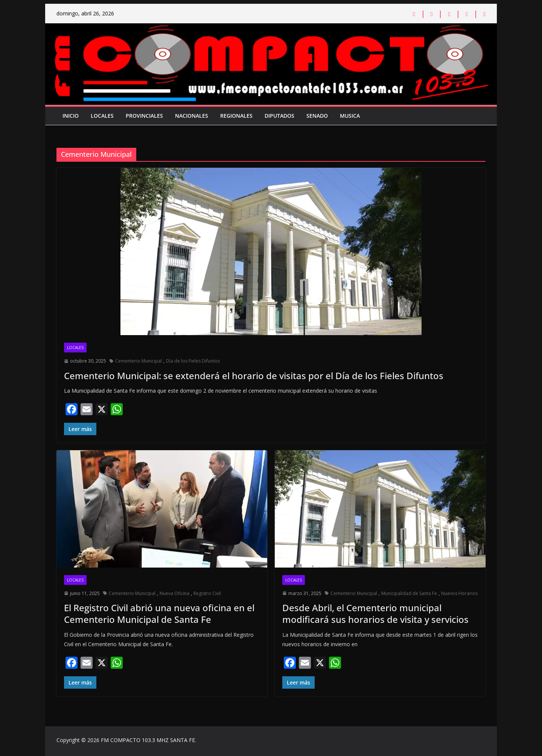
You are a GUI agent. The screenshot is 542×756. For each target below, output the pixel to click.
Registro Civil (207, 593)
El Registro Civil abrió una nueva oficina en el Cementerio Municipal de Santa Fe (159, 613)
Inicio (71, 116)
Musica (350, 116)
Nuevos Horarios (459, 593)
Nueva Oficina (174, 593)
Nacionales (192, 116)
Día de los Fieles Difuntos (193, 361)
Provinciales (144, 116)
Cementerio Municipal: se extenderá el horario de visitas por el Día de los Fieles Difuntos (254, 376)
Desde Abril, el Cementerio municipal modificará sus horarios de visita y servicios (375, 613)
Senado (317, 116)
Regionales (236, 116)
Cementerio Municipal (139, 361)
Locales (102, 116)
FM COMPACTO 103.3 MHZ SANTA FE (148, 740)
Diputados (279, 116)
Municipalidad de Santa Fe (409, 593)
